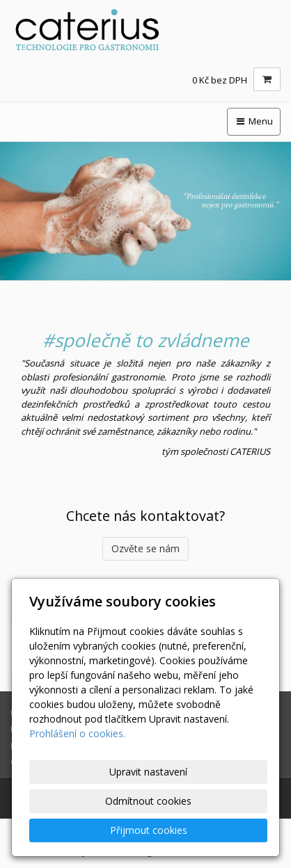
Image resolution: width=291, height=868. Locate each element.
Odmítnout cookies (148, 801)
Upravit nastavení (148, 772)
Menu (254, 121)
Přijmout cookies (149, 830)
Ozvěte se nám (145, 548)
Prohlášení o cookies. (77, 733)
